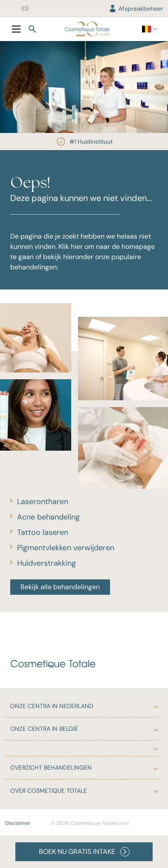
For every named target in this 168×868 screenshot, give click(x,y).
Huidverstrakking (46, 563)
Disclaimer (18, 823)
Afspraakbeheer (136, 9)
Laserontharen (43, 502)
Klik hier (71, 247)
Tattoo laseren (43, 532)
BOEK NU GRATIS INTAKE (84, 852)
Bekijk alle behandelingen (60, 587)
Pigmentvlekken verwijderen (66, 548)
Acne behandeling (48, 517)
